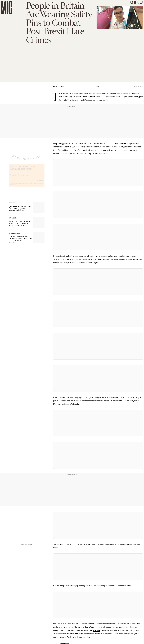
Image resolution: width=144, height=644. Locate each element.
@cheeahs (111, 97)
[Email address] (27, 177)
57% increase (121, 144)
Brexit (92, 97)
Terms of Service (37, 185)
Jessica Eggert (61, 87)
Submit (39, 182)
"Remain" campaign (75, 634)
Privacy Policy (13, 186)
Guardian (96, 630)
